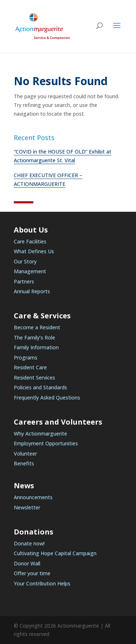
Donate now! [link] (29, 543)
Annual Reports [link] (32, 291)
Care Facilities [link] (30, 241)
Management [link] (30, 271)
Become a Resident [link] (37, 327)
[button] (117, 30)
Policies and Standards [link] (40, 387)
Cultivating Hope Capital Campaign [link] (55, 553)
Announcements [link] (33, 497)
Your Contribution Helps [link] (42, 583)
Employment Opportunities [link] (46, 443)
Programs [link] (26, 357)
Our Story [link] (25, 261)
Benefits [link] (24, 463)
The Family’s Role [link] (34, 337)
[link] (42, 26)
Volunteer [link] (25, 454)
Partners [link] (24, 281)
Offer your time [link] (32, 573)
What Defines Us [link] (34, 251)
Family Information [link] (36, 347)
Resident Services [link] (34, 377)
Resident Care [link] (30, 367)
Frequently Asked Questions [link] (47, 397)
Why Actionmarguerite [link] (40, 434)
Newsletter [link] (27, 507)
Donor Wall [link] (27, 563)
